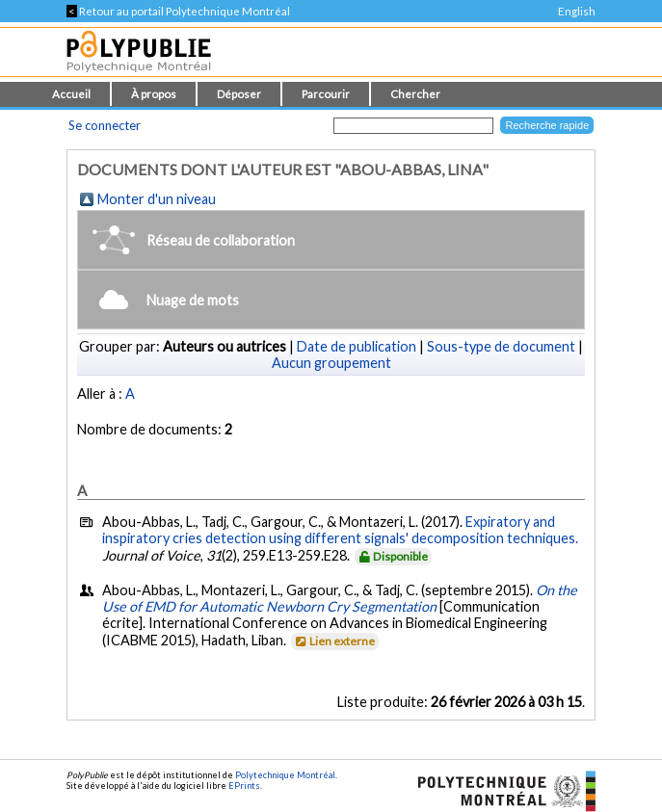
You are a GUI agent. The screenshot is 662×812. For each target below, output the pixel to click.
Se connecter (105, 125)
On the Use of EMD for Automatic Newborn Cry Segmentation (340, 598)
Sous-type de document (501, 346)
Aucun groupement (331, 363)
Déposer (239, 94)
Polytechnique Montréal (285, 775)
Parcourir (326, 94)
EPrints (244, 786)
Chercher (415, 94)
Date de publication (357, 346)
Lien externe (334, 641)
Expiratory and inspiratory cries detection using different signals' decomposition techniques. (340, 530)
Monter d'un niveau (157, 199)
